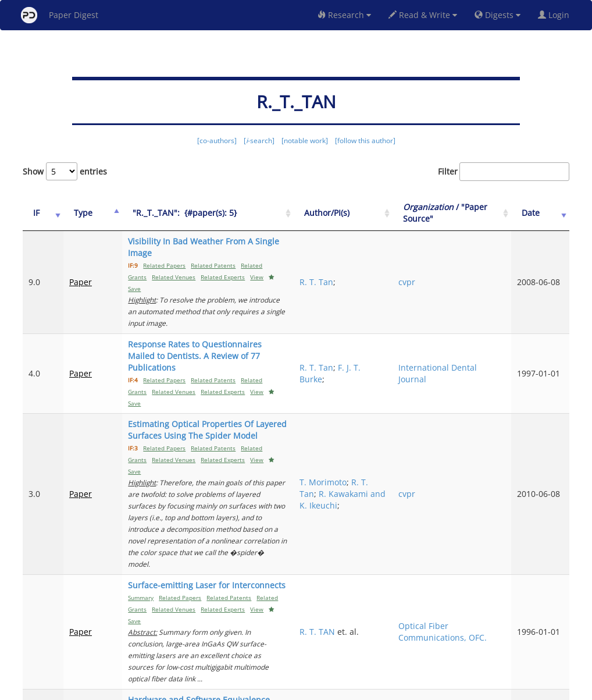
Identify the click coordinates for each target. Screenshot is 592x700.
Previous (484, 642)
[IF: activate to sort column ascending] (38, 213)
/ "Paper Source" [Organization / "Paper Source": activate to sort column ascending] (485, 213)
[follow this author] (365, 141)
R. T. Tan (393, 264)
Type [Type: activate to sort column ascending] (73, 213)
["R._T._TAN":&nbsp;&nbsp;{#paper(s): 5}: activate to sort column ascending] (234, 213)
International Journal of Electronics (476, 589)
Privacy (329, 689)
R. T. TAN (394, 509)
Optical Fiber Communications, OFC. (485, 509)
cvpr (459, 264)
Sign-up (272, 689)
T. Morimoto (400, 395)
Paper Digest (60, 15)
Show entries (65, 171)
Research (344, 15)
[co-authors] (217, 141)
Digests (498, 15)
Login (556, 15)
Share (356, 689)
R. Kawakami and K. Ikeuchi (405, 418)
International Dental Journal (479, 327)
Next (552, 642)
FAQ (247, 689)
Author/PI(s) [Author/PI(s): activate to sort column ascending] (404, 213)
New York (390, 689)
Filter (504, 172)
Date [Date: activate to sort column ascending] (545, 213)
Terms (301, 689)
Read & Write (423, 15)
